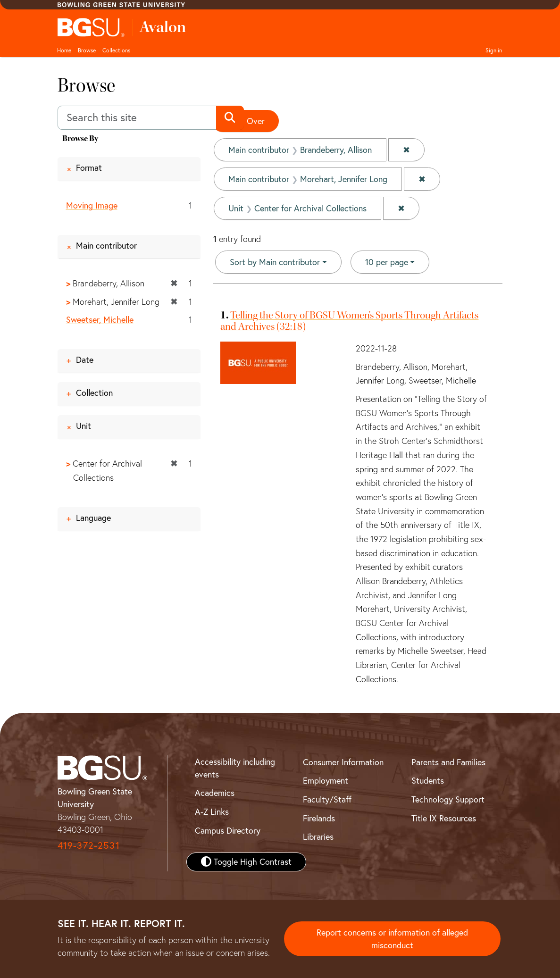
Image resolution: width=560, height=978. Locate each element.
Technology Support (448, 799)
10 (387, 261)
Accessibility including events (235, 768)
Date (85, 360)
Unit (84, 426)
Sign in (494, 50)
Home (64, 50)
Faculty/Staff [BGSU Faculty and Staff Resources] (327, 799)
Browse (87, 50)
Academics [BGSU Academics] (215, 793)
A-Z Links (212, 812)
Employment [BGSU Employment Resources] (326, 781)
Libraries (318, 837)
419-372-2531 (89, 845)
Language (93, 518)
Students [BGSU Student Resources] (428, 781)
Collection (94, 393)
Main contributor (106, 246)
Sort (275, 262)
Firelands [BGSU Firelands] (319, 818)
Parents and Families (448, 762)
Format (89, 168)
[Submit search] (230, 118)
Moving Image (92, 205)
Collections (116, 50)
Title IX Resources (444, 818)
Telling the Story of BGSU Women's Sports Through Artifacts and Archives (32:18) (349, 321)
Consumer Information (343, 762)
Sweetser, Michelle (100, 320)
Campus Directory (228, 831)
